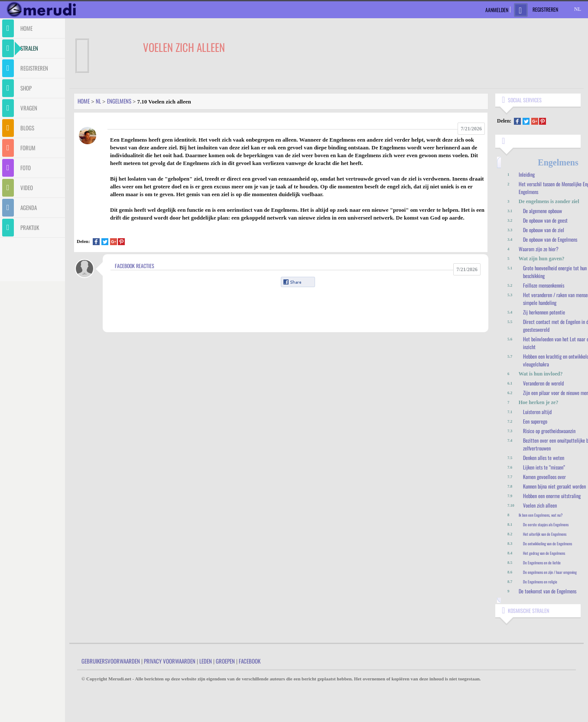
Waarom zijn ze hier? (539, 249)
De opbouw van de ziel (544, 230)
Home (84, 101)
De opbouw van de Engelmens (550, 239)
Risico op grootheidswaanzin (549, 431)
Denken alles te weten (544, 458)
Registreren (545, 9)
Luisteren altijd (537, 412)
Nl (98, 101)
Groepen (225, 661)
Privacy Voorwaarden (170, 661)
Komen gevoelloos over (544, 477)
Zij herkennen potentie (544, 312)
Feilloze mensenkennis (544, 285)
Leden (206, 661)
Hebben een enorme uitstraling (552, 496)
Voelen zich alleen (540, 505)
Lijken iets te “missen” (544, 467)
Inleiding (527, 174)
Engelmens (119, 101)
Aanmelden (497, 10)
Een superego (535, 421)
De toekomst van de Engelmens (547, 591)
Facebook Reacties (135, 266)
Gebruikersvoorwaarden (111, 661)
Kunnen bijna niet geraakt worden (554, 486)
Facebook (250, 661)
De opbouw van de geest (545, 220)
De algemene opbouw (543, 211)
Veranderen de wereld (543, 383)
